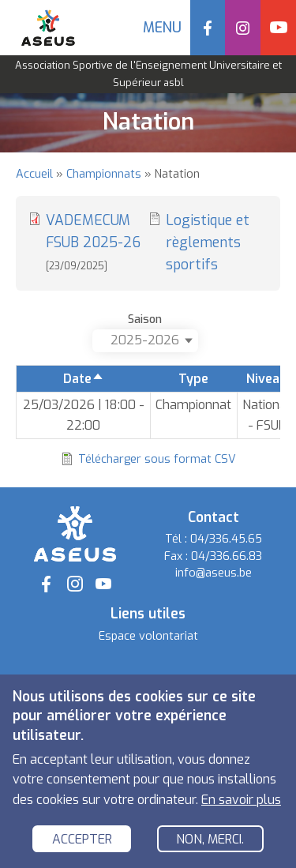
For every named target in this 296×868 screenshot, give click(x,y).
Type (193, 379)
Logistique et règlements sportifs (208, 242)
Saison (145, 319)
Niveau (267, 379)
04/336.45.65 (226, 539)
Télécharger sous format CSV (157, 459)
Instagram (243, 28)
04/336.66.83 (227, 556)
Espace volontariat (148, 636)
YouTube (278, 28)
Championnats (104, 174)
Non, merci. (210, 839)
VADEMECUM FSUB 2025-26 (93, 242)
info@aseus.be (214, 573)
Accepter (82, 839)
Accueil (34, 174)
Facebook (208, 28)
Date (84, 379)
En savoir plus (241, 800)
